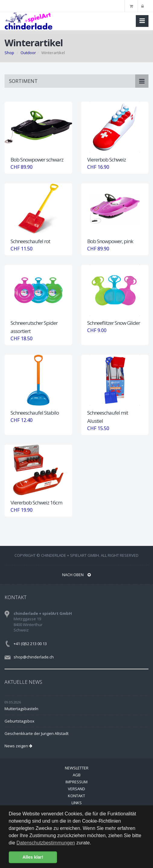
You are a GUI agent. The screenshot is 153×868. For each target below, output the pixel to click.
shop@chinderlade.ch (34, 657)
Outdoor (28, 53)
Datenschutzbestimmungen (46, 843)
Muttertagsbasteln (21, 709)
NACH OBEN (76, 575)
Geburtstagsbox (19, 721)
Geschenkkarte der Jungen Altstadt (37, 733)
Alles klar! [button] (33, 857)
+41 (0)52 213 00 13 (30, 644)
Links (77, 803)
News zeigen (18, 746)
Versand (76, 789)
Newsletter (77, 768)
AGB (77, 775)
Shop (9, 53)
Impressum (76, 782)
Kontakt (76, 796)
